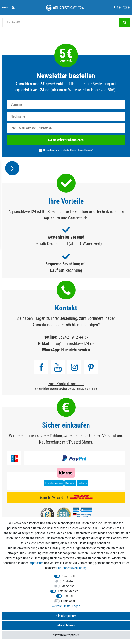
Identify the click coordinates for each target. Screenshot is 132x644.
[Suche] (125, 23)
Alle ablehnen (66, 625)
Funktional (68, 601)
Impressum (36, 563)
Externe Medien (68, 591)
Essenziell (68, 576)
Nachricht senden (76, 350)
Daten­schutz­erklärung (72, 568)
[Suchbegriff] (60, 23)
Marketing (68, 586)
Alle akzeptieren (66, 616)
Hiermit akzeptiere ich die (68, 150)
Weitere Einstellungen (66, 606)
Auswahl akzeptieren (66, 635)
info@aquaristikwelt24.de (73, 343)
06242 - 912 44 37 (73, 337)
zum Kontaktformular (66, 384)
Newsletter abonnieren (66, 140)
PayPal (68, 596)
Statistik (68, 581)
